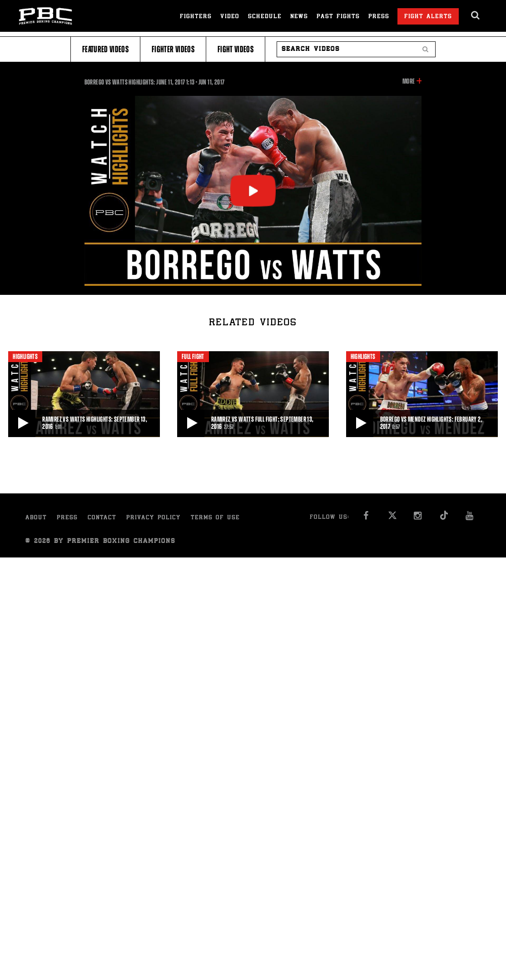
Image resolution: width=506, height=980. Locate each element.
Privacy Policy (154, 518)
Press (379, 17)
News (299, 17)
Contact (102, 518)
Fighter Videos (173, 49)
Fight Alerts (428, 17)
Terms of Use (215, 518)
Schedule (265, 17)
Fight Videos (236, 49)
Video (230, 17)
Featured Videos (105, 49)
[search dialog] (476, 15)
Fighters (196, 17)
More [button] (409, 81)
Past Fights (338, 17)
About (36, 518)
